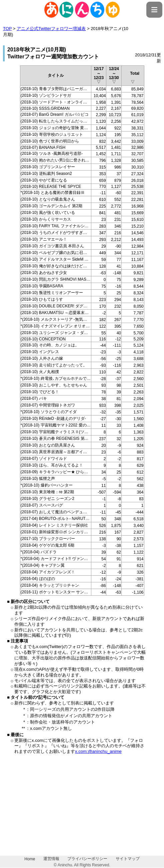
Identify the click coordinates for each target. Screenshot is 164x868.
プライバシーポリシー (87, 859)
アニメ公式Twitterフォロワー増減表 (51, 29)
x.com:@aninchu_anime (98, 751)
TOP (7, 29)
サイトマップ (128, 859)
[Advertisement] (82, 809)
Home (30, 859)
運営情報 (51, 859)
